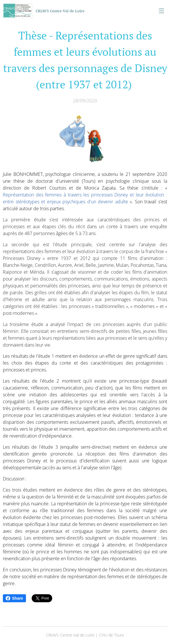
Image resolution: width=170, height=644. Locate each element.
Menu (161, 11)
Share (14, 598)
